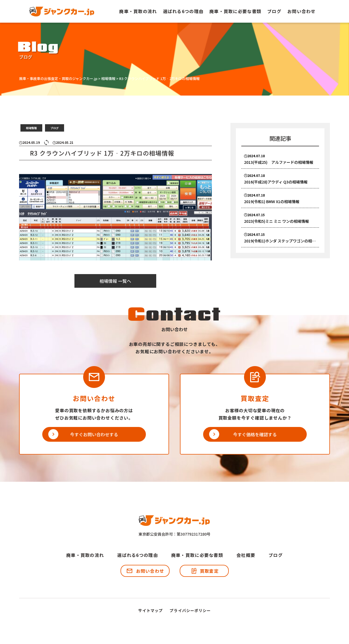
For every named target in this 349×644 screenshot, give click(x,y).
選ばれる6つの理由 (183, 11)
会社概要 (246, 555)
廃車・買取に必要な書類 (235, 11)
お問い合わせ (302, 11)
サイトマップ (151, 610)
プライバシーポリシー (190, 610)
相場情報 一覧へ (115, 281)
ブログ (274, 11)
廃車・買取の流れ (138, 11)
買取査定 (209, 571)
